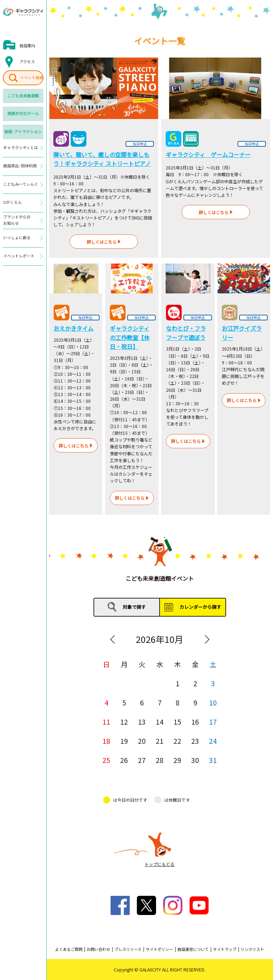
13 (142, 722)
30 (195, 760)
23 (195, 741)
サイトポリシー (159, 949)
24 (213, 741)
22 (177, 741)
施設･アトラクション (23, 131)
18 (106, 741)
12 (124, 722)
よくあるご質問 (69, 949)
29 (177, 760)
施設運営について (193, 949)
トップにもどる (160, 864)
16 (195, 722)
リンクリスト (252, 949)
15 (177, 722)
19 (124, 741)
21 (160, 741)
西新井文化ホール (23, 113)
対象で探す (134, 607)
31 (213, 760)
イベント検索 (32, 77)
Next (207, 639)
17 (213, 722)
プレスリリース (128, 949)
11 (106, 722)
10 (213, 702)
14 (160, 722)
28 (160, 760)
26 (124, 760)
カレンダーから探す (200, 607)
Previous (112, 639)
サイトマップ (225, 949)
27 (142, 760)
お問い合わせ (98, 949)
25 (106, 760)
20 (142, 741)
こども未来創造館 (23, 96)
